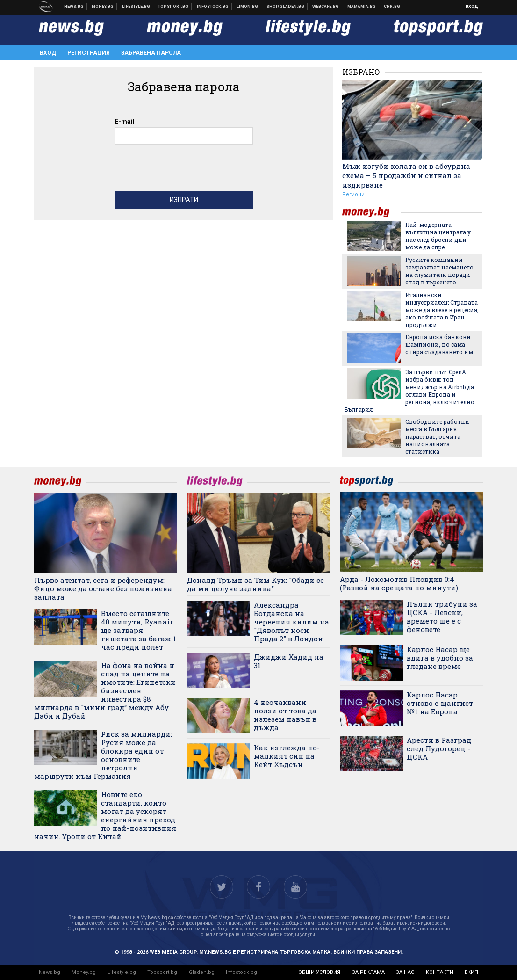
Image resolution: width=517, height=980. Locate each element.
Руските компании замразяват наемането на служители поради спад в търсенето (439, 271)
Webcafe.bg (326, 7)
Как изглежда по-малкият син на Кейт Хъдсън (287, 756)
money (372, 212)
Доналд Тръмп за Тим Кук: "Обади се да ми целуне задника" (255, 584)
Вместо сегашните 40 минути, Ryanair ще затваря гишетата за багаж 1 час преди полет (139, 630)
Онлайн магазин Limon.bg (248, 7)
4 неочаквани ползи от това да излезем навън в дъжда (285, 715)
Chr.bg (392, 7)
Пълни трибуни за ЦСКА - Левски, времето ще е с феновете (442, 617)
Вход (472, 7)
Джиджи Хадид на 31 (289, 661)
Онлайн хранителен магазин (286, 7)
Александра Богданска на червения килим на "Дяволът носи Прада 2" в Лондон (291, 622)
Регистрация (89, 53)
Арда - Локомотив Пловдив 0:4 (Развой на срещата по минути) (399, 583)
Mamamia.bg (362, 7)
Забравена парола (151, 53)
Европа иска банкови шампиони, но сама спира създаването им (439, 344)
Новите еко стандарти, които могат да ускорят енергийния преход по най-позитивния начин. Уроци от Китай (105, 815)
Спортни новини (173, 7)
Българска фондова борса (213, 7)
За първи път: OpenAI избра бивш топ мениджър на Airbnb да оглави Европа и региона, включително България (409, 391)
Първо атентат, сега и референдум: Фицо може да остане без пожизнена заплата (103, 588)
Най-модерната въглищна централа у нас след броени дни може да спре (438, 236)
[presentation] (186, 170)
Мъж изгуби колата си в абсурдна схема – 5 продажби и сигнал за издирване (406, 175)
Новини (74, 7)
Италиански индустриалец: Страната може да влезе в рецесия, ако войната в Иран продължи (442, 310)
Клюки (136, 7)
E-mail (125, 122)
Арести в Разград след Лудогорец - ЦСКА (439, 748)
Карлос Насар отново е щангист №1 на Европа (440, 703)
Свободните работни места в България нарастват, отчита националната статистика (437, 436)
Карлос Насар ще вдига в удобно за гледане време (440, 658)
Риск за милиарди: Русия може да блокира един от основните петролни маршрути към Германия (103, 755)
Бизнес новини (103, 7)
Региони (353, 194)
